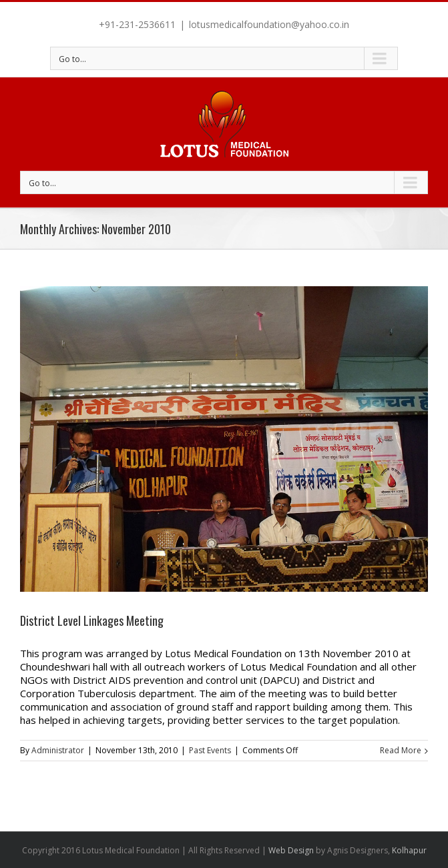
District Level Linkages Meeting (92, 620)
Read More (401, 750)
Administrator (58, 750)
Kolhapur (409, 850)
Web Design (291, 850)
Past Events (210, 750)
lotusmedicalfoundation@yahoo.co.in (269, 24)
